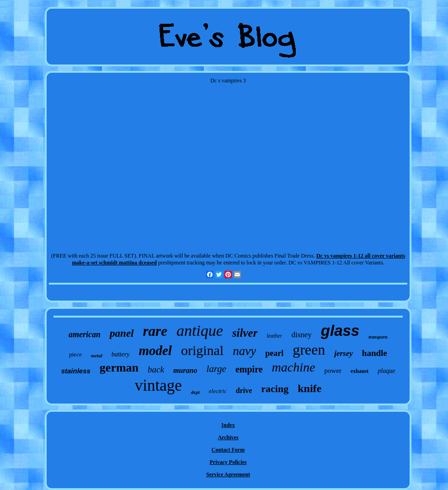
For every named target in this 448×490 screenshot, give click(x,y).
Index (228, 425)
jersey (344, 353)
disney (301, 335)
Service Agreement (228, 474)
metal (97, 355)
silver (245, 333)
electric (218, 391)
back (156, 369)
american (85, 334)
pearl (274, 353)
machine (294, 367)
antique (200, 331)
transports (378, 337)
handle (375, 353)
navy (244, 351)
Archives (228, 437)
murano (185, 370)
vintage (158, 385)
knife (309, 388)
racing (275, 389)
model (155, 350)
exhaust (360, 371)
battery (121, 354)
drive (244, 390)
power (333, 371)
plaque (386, 371)
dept (195, 392)
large (216, 369)
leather (274, 336)
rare (155, 331)
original (202, 350)
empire (249, 369)
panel (122, 333)
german (119, 368)
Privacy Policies (228, 462)
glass (340, 331)
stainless (76, 371)
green (309, 350)
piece (75, 354)
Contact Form (228, 450)
